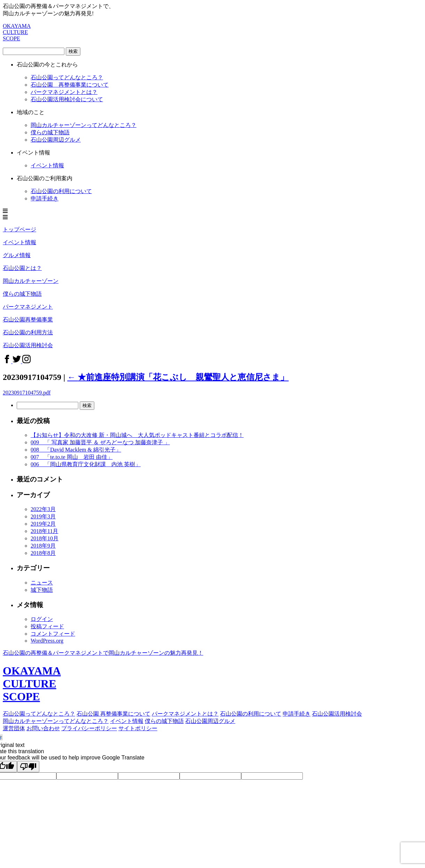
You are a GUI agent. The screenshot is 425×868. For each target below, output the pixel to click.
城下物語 (42, 590)
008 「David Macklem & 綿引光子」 (76, 450)
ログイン (42, 619)
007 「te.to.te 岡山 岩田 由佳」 (72, 457)
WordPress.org (47, 641)
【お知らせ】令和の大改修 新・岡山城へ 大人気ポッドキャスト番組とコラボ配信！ (137, 435)
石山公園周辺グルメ (56, 140)
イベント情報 (127, 721)
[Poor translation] (28, 767)
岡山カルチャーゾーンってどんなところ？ (84, 125)
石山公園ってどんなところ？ (67, 77)
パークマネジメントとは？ (64, 92)
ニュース (42, 583)
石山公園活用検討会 (337, 714)
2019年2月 (43, 524)
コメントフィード (53, 634)
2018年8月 (43, 553)
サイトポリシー (138, 728)
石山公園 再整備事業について (70, 85)
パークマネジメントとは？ (185, 714)
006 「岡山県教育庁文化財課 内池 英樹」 (86, 464)
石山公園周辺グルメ (210, 721)
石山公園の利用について (61, 191)
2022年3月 (43, 509)
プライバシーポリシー (89, 728)
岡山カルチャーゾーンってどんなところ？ (56, 721)
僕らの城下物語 (50, 132)
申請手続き (45, 198)
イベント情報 (47, 165)
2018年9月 (43, 546)
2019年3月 (43, 516)
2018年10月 (45, 538)
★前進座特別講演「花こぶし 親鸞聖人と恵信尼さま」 (178, 377)
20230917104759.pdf (27, 393)
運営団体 (14, 728)
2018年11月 (44, 531)
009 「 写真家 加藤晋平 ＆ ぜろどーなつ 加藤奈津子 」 (100, 442)
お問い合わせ (43, 728)
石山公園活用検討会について (67, 99)
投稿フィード (47, 626)
